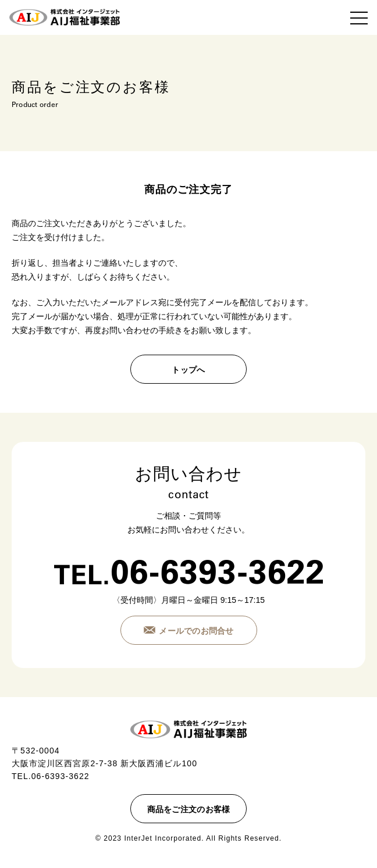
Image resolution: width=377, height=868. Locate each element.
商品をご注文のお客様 (189, 809)
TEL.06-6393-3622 (51, 776)
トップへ (188, 370)
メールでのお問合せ (196, 631)
